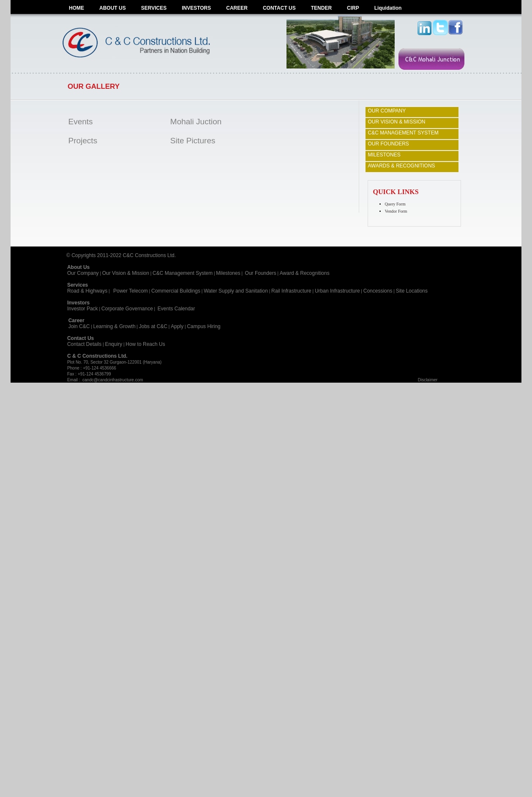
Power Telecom (131, 291)
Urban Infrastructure (337, 291)
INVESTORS (196, 8)
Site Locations (412, 291)
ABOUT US (113, 8)
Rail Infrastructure (291, 291)
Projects (83, 141)
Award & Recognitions (305, 273)
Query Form (395, 204)
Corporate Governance (127, 309)
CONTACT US (279, 8)
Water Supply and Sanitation (236, 291)
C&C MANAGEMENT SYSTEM (403, 133)
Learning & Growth (115, 326)
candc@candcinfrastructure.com (113, 380)
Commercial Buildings (176, 291)
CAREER (237, 8)
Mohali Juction (196, 122)
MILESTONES (384, 155)
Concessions (378, 291)
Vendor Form (396, 211)
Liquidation (388, 8)
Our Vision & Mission (126, 273)
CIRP (353, 8)
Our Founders (261, 273)
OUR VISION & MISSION (397, 122)
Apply (177, 326)
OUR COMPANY (387, 111)
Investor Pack (83, 309)
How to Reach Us (145, 344)
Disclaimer (428, 380)
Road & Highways (87, 291)
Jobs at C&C (153, 326)
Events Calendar (176, 309)
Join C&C (79, 326)
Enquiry (113, 344)
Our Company (83, 273)
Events (81, 122)
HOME (76, 8)
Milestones (228, 273)
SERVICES (154, 8)
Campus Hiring (205, 326)
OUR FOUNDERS (389, 144)
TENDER (321, 8)
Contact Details (84, 344)
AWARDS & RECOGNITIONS (402, 166)
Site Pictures (193, 141)
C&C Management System (183, 273)
